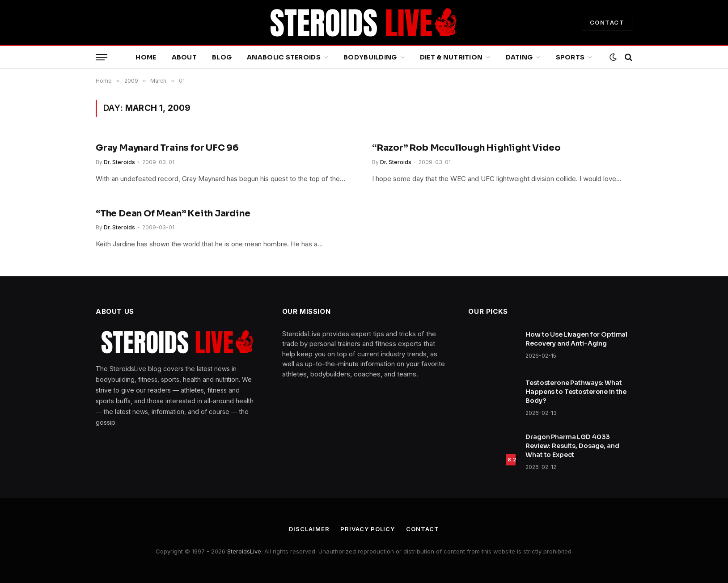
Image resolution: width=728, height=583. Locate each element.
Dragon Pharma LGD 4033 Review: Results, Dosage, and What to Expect (572, 446)
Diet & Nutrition (451, 57)
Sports (570, 57)
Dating (519, 57)
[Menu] (102, 57)
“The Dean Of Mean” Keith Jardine (173, 213)
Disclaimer (309, 529)
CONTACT (607, 22)
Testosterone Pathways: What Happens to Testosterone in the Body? (576, 392)
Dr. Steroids (119, 162)
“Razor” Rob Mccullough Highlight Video (466, 148)
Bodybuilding (370, 57)
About (184, 57)
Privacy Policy (368, 529)
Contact (422, 529)
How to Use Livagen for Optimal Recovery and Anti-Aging (576, 339)
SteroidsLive (244, 551)
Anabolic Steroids (284, 57)
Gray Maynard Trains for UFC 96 (167, 148)
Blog (222, 57)
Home (146, 57)
